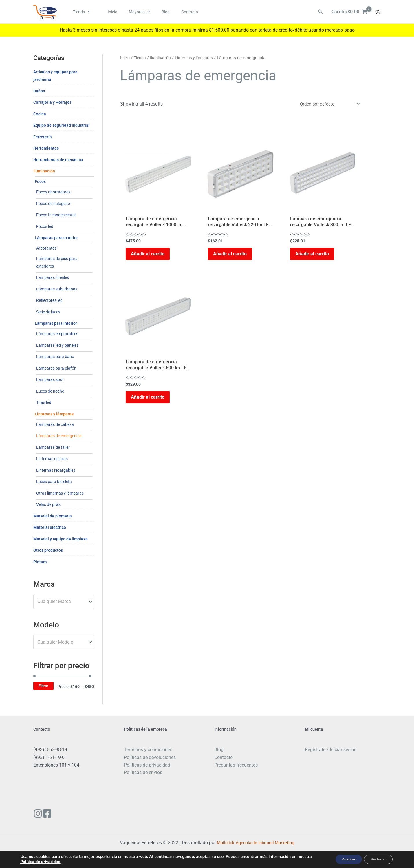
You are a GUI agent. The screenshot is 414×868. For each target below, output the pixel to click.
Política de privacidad (56, 861)
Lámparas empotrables (57, 334)
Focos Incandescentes (56, 215)
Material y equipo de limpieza (61, 539)
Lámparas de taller (53, 447)
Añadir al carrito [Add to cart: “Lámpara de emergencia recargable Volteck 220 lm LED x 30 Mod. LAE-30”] (233, 256)
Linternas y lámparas (54, 414)
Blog (219, 750)
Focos (40, 181)
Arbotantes (46, 248)
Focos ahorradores (53, 192)
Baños (39, 91)
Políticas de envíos (143, 772)
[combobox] (64, 602)
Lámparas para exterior (56, 238)
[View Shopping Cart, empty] (349, 12)
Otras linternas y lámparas (60, 493)
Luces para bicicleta (54, 482)
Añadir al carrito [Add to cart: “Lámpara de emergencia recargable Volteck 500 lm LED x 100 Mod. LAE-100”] (151, 403)
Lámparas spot (50, 379)
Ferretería (43, 137)
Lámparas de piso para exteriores (57, 262)
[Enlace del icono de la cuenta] (378, 12)
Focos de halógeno (53, 204)
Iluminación (44, 171)
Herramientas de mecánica (58, 160)
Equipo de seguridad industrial (61, 125)
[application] (86, 12)
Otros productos (48, 550)
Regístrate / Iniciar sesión (331, 750)
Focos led (45, 226)
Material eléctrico (50, 527)
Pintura (40, 562)
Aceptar (340, 859)
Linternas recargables (56, 470)
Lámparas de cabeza (55, 424)
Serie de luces (48, 312)
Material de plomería (53, 516)
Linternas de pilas (52, 459)
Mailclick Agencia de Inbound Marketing (256, 843)
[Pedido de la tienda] (327, 104)
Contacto (224, 757)
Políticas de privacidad (147, 765)
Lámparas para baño (55, 357)
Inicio (126, 58)
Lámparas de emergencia (59, 436)
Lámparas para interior (56, 323)
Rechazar (375, 859)
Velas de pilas (48, 504)
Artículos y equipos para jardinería (55, 76)
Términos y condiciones (148, 750)
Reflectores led (49, 300)
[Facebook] (52, 813)
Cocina (40, 114)
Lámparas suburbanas (57, 289)
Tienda (141, 58)
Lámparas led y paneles (57, 345)
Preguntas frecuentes (236, 765)
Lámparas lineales (53, 277)
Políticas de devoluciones (150, 757)
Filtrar (43, 686)
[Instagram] (38, 813)
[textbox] (61, 602)
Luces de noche (50, 391)
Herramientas (46, 148)
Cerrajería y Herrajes (52, 102)
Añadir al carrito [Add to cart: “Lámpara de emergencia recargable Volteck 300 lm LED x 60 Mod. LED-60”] (316, 256)
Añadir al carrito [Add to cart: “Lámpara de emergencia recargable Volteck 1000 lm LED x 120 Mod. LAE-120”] (151, 256)
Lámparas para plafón (56, 368)
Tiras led (44, 402)
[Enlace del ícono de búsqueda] (320, 12)
